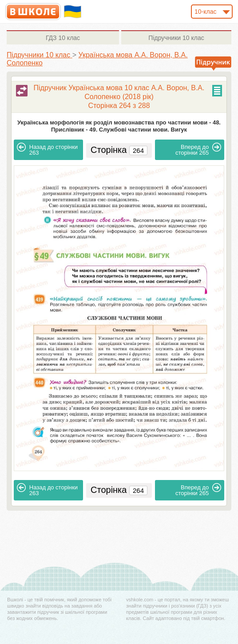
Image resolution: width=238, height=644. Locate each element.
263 (47, 149)
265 (198, 149)
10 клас (63, 38)
